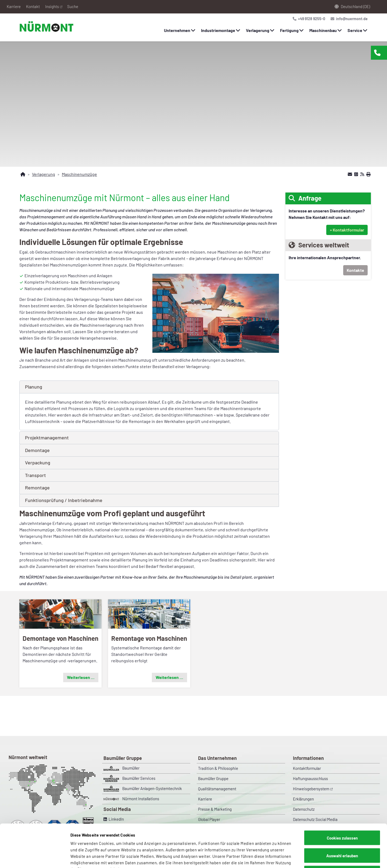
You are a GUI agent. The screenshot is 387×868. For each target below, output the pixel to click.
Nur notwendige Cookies (342, 833)
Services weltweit (324, 245)
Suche (73, 6)
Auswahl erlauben (342, 815)
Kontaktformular (307, 768)
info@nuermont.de (351, 19)
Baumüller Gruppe (213, 778)
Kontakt (33, 6)
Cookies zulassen (342, 798)
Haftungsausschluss (310, 778)
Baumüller (121, 768)
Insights (52, 6)
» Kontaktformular (347, 230)
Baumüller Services (129, 778)
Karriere (14, 6)
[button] (149, 387)
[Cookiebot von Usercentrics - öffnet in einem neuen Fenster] (35, 858)
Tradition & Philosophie (218, 768)
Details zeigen (281, 858)
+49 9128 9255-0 (311, 19)
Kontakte (355, 270)
